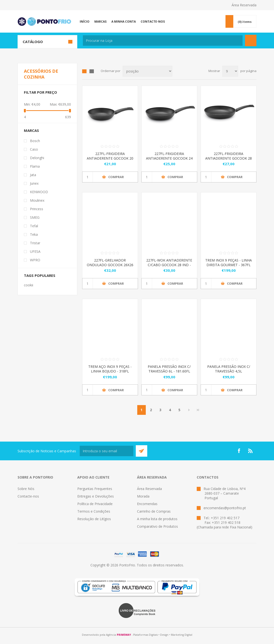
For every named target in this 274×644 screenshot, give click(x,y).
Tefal (34, 226)
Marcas (31, 130)
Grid (84, 71)
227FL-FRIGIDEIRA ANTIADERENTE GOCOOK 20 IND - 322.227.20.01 (110, 158)
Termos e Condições (94, 511)
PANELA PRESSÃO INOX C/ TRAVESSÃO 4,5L (229, 369)
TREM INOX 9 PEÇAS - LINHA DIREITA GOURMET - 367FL (229, 263)
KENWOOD (39, 192)
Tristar (35, 243)
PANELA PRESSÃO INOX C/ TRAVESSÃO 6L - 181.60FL (169, 369)
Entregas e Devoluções (96, 496)
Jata (33, 175)
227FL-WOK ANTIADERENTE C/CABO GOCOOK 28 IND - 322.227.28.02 (169, 265)
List (92, 71)
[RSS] (251, 451)
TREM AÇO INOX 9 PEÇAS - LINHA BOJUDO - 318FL (110, 369)
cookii (29, 285)
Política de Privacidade (95, 504)
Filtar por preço (40, 92)
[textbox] (163, 41)
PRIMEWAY (124, 635)
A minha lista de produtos (157, 519)
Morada (143, 496)
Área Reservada (244, 5)
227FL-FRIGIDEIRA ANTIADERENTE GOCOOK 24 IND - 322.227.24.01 (169, 158)
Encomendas (147, 504)
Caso (34, 149)
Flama (35, 166)
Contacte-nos (28, 496)
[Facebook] (239, 451)
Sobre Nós (26, 489)
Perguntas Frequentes (95, 489)
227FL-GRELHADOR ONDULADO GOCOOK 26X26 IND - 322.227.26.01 (110, 265)
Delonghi (37, 158)
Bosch (35, 141)
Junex (34, 183)
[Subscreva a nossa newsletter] (107, 451)
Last (198, 410)
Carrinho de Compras (154, 511)
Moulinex (37, 200)
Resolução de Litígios (94, 519)
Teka (34, 234)
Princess (37, 209)
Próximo (189, 410)
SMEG (35, 217)
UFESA (35, 251)
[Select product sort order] (147, 71)
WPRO (35, 260)
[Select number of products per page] (230, 71)
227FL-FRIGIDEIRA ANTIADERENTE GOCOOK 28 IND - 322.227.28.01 (229, 158)
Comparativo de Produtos (157, 526)
